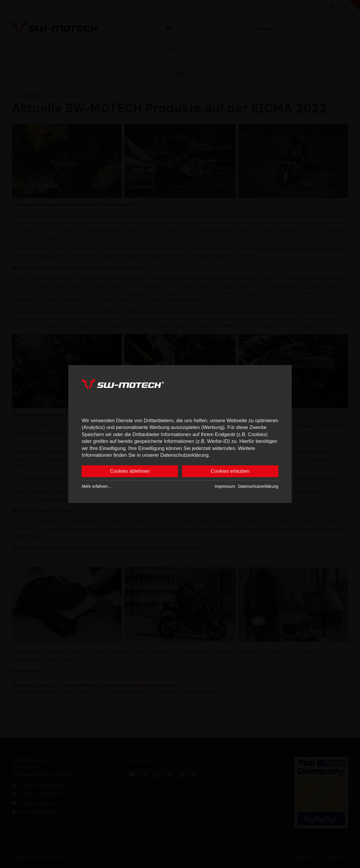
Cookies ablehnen (130, 471)
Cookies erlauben (230, 471)
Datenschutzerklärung (258, 487)
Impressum (225, 487)
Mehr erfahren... (96, 487)
